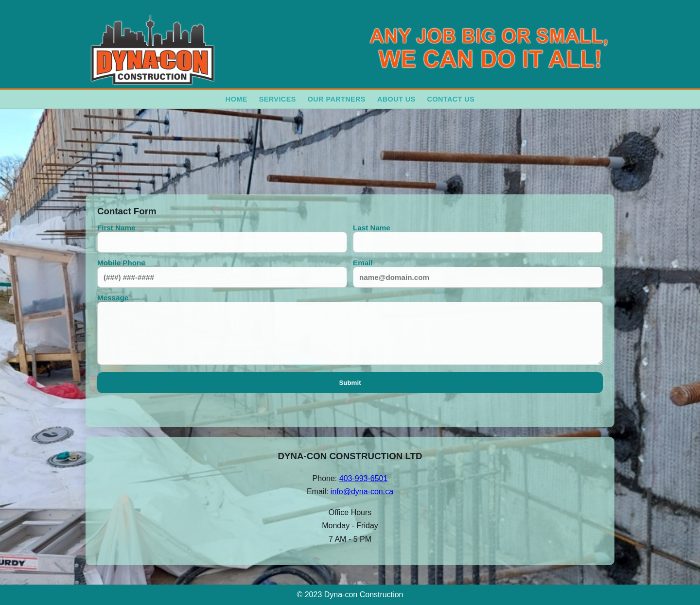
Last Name (478, 238)
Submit (350, 383)
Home (236, 99)
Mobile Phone (222, 273)
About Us (396, 99)
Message (350, 329)
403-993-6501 (364, 478)
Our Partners (337, 99)
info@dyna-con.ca (362, 492)
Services (278, 99)
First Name (222, 238)
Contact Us (451, 99)
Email (478, 273)
